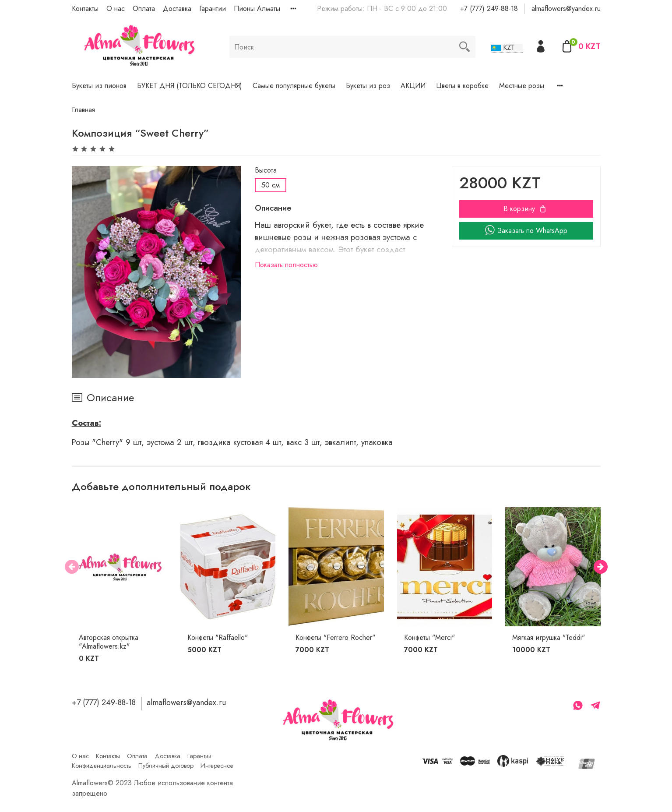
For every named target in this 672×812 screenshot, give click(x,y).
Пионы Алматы (257, 9)
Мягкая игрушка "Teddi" (549, 637)
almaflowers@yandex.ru (566, 9)
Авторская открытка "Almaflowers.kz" (109, 642)
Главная (83, 110)
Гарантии (213, 9)
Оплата (144, 9)
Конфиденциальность (102, 766)
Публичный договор (166, 766)
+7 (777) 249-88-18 (489, 9)
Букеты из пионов (99, 86)
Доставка (177, 9)
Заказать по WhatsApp (526, 231)
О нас (116, 9)
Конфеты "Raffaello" (217, 637)
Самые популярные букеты (294, 86)
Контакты (85, 9)
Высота (266, 170)
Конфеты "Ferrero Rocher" (335, 637)
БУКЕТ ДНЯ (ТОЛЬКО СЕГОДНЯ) (190, 86)
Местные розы (522, 86)
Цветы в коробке (462, 86)
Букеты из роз (368, 86)
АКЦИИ (413, 86)
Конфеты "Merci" (429, 637)
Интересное (217, 766)
